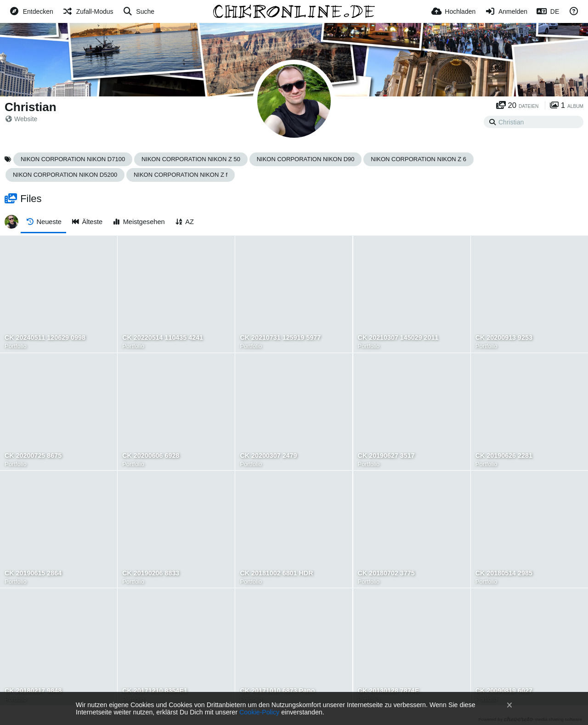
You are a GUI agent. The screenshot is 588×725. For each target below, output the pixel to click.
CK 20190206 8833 (151, 573)
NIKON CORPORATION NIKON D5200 (65, 175)
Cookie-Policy (259, 712)
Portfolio (16, 346)
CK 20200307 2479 (268, 456)
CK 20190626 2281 (504, 456)
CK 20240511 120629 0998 (45, 338)
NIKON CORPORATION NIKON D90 (306, 159)
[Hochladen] (454, 11)
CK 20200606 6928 (151, 456)
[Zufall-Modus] (88, 11)
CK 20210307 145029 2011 (398, 338)
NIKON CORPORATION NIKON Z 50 (191, 159)
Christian (31, 107)
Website (21, 119)
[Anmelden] (506, 11)
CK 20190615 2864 (33, 573)
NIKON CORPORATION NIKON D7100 (73, 159)
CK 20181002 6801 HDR (276, 573)
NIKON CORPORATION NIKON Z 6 (418, 159)
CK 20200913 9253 (504, 338)
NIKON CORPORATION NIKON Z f (181, 175)
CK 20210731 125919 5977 (280, 338)
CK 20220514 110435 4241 (163, 338)
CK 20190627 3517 (386, 456)
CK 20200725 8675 (33, 456)
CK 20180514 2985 (504, 573)
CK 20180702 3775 (386, 573)
